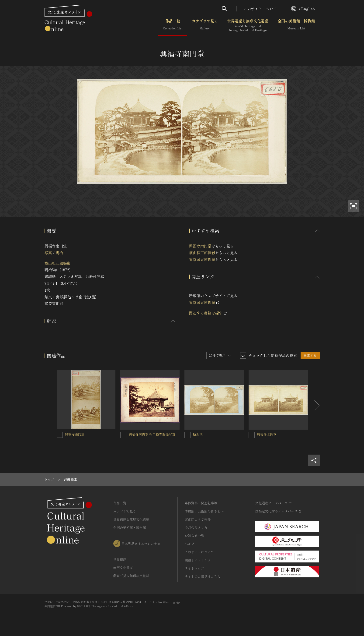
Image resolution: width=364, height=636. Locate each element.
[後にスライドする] (315, 405)
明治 (59, 253)
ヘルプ (190, 544)
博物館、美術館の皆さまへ (204, 511)
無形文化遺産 (123, 568)
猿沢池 (198, 434)
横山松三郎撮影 (58, 263)
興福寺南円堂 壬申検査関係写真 (152, 434)
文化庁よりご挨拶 (198, 519)
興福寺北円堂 (267, 434)
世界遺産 (120, 559)
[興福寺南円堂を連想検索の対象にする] (60, 435)
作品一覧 (173, 25)
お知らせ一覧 (194, 536)
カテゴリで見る (205, 25)
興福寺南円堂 (200, 246)
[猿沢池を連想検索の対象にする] (187, 435)
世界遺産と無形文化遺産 (248, 25)
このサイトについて (260, 9)
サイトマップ (194, 568)
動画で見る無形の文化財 (131, 576)
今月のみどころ (196, 527)
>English (303, 9)
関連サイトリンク (198, 560)
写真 (48, 253)
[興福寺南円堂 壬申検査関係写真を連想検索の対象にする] (123, 435)
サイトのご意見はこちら (203, 576)
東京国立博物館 (202, 259)
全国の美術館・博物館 (296, 25)
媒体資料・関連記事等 (201, 503)
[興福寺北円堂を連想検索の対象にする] (252, 435)
